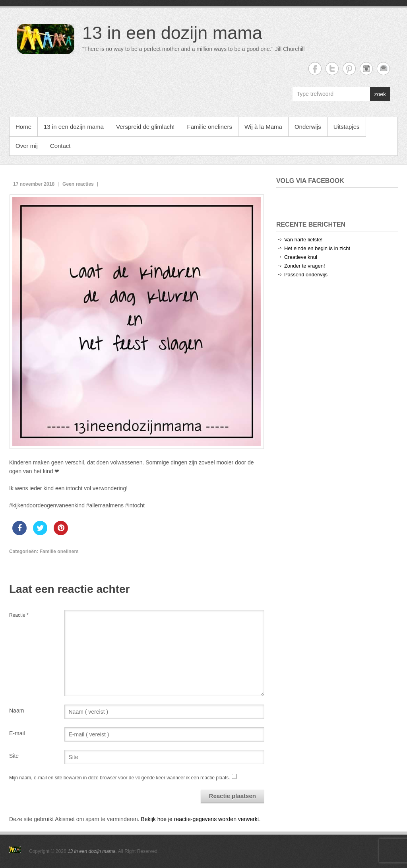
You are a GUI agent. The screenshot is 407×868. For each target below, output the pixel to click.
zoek (380, 94)
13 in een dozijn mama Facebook (315, 69)
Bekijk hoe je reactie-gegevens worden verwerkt (200, 819)
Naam (16, 711)
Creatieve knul (301, 257)
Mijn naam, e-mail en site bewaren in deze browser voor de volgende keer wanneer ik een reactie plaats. (120, 778)
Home (23, 127)
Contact (60, 146)
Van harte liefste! (303, 240)
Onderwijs (308, 127)
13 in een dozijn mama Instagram (366, 69)
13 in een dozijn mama (172, 33)
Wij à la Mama (263, 127)
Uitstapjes (347, 127)
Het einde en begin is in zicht (317, 248)
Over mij (27, 146)
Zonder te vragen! (305, 266)
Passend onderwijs (306, 275)
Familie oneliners (210, 127)
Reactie (19, 615)
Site (14, 756)
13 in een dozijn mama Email (383, 69)
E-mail (17, 733)
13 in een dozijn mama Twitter (332, 69)
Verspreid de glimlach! (145, 127)
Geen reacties (78, 184)
